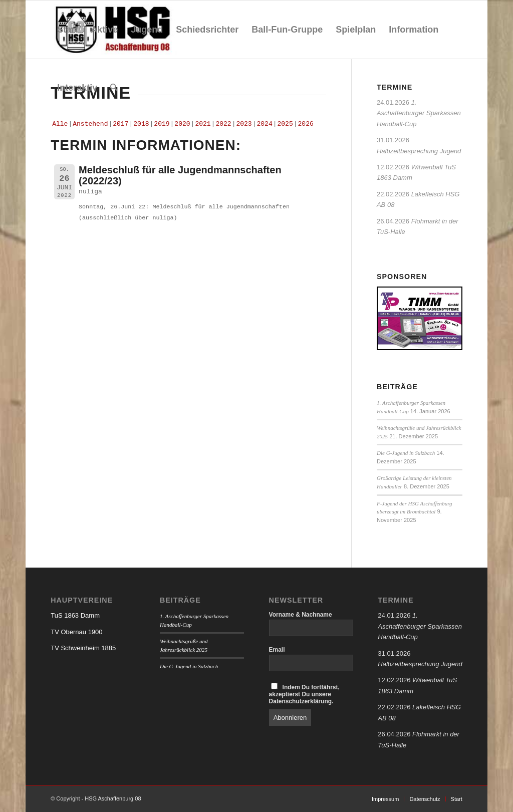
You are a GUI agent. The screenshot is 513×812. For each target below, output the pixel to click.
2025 (285, 124)
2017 (120, 124)
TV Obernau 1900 (76, 632)
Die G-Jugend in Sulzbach (406, 453)
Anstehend (90, 124)
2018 (141, 124)
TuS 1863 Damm (75, 615)
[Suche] (114, 88)
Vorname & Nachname (301, 615)
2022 (223, 124)
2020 (182, 124)
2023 (244, 124)
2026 (306, 124)
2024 (264, 124)
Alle (60, 124)
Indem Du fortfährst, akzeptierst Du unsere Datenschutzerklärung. (304, 694)
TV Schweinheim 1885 (83, 648)
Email (277, 650)
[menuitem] (67, 30)
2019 (162, 124)
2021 (203, 124)
